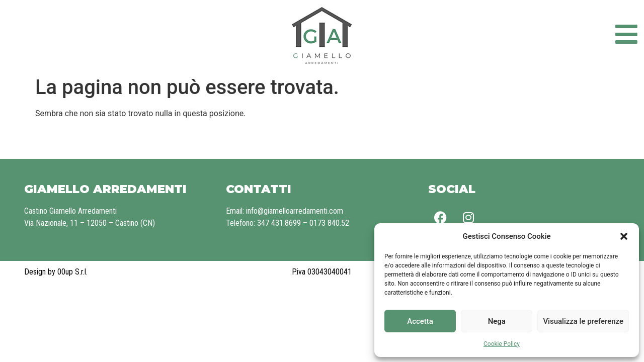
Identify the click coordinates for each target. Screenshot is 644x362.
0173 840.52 (329, 223)
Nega (497, 321)
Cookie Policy (502, 344)
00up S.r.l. (72, 272)
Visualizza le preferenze (583, 321)
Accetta (420, 321)
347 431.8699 (279, 223)
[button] (624, 236)
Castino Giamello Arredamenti (70, 211)
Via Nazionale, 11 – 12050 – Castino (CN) (90, 223)
